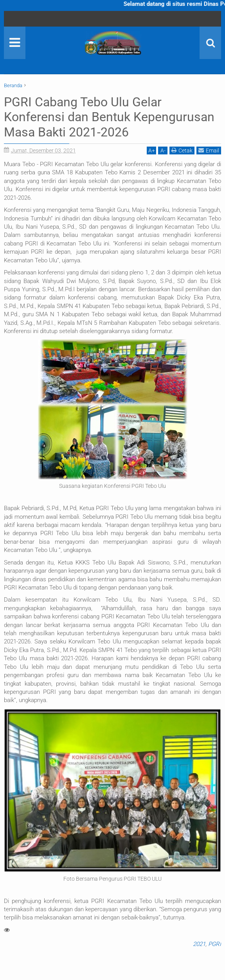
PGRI (215, 944)
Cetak (182, 150)
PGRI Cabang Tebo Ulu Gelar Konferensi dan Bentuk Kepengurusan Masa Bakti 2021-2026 (109, 117)
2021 (199, 944)
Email (209, 150)
